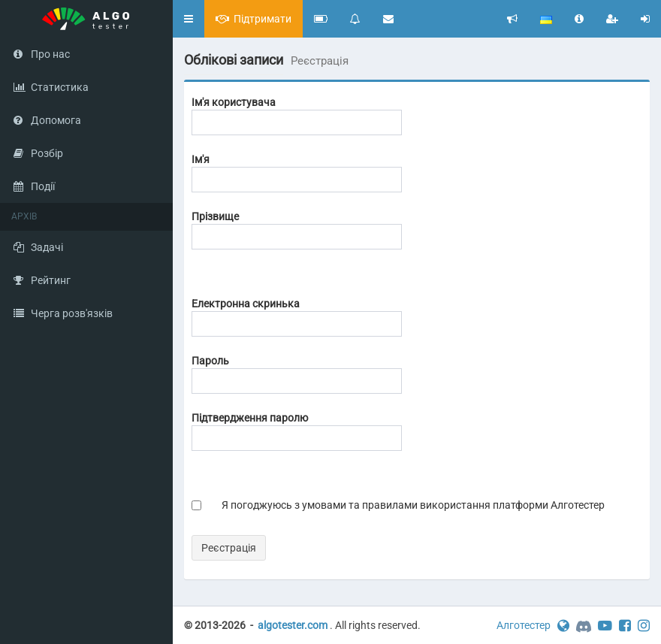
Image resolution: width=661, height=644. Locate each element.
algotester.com (293, 625)
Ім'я (201, 159)
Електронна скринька (246, 304)
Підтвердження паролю (250, 418)
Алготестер (524, 625)
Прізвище (215, 216)
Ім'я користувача (234, 102)
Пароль (210, 361)
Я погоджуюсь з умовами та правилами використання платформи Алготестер (413, 505)
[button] (189, 19)
